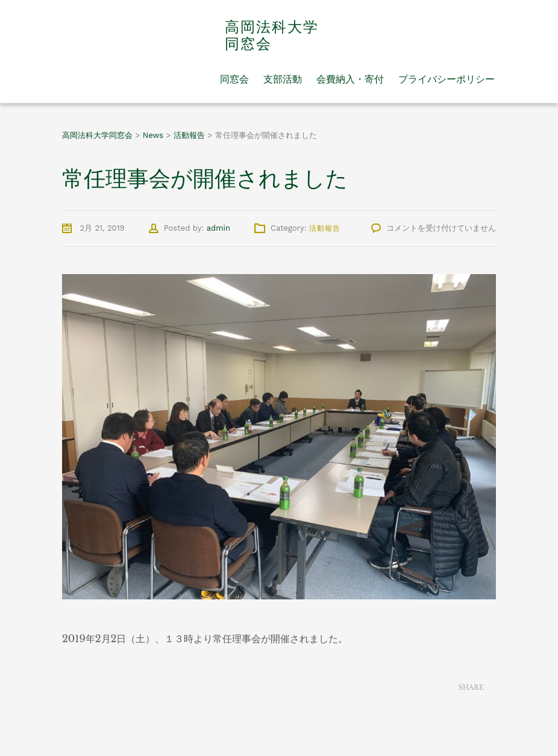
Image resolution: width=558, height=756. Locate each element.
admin (218, 228)
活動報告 (325, 228)
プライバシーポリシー (447, 79)
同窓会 (234, 79)
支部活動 (283, 79)
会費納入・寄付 (350, 79)
